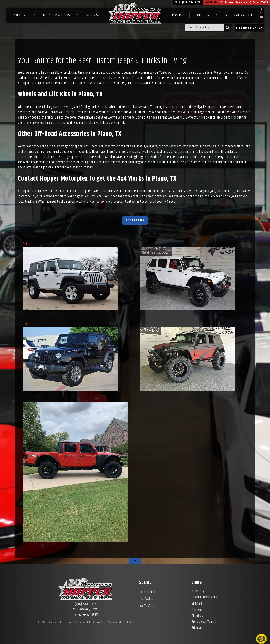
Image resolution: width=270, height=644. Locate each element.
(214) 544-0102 (85, 604)
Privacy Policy (100, 622)
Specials (92, 15)
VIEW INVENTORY (249, 28)
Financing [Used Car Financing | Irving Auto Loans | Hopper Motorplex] (177, 15)
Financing (198, 610)
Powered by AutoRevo (84, 622)
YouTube (147, 606)
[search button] (228, 27)
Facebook (148, 592)
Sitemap (197, 628)
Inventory (20, 15)
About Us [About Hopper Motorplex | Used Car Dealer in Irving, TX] (203, 15)
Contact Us (135, 220)
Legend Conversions (204, 597)
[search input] (205, 27)
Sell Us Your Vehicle (239, 15)
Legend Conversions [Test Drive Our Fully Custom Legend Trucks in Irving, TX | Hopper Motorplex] (56, 15)
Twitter (147, 599)
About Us (197, 616)
